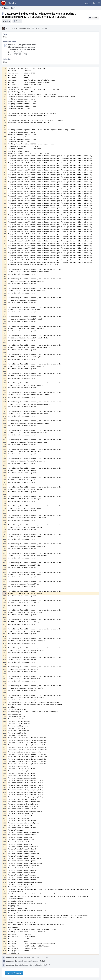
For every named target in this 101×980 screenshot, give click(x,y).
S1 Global (41, 961)
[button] (99, 3)
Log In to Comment (14, 973)
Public (18, 21)
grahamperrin (21, 28)
